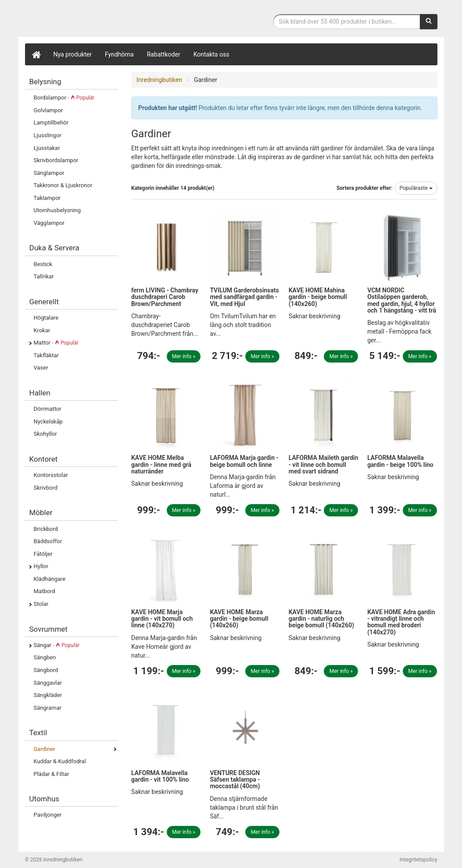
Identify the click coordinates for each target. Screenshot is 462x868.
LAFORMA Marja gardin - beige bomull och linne (244, 461)
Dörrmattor (48, 409)
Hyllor (41, 566)
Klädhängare (50, 579)
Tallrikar (44, 276)
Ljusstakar (47, 148)
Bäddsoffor (48, 541)
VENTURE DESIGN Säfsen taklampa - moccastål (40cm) (235, 780)
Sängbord (46, 670)
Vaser (41, 368)
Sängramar (48, 708)
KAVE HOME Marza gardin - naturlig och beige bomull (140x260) (321, 619)
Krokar (42, 330)
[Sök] (429, 21)
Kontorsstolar (51, 475)
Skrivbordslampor (56, 160)
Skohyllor (45, 434)
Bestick (43, 264)
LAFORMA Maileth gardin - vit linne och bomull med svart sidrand (324, 464)
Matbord (45, 591)
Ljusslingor (48, 135)
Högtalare (46, 318)
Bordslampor (64, 98)
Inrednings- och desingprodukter (91, 19)
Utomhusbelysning (57, 210)
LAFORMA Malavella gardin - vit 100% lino (160, 776)
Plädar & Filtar (52, 774)
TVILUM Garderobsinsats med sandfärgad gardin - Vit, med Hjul (244, 297)
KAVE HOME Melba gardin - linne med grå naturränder (161, 464)
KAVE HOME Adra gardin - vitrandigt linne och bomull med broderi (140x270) (401, 622)
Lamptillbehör (51, 123)
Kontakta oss (211, 54)
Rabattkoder (164, 54)
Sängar (57, 645)
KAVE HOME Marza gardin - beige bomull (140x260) (239, 619)
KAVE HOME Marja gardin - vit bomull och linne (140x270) (162, 619)
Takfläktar (46, 355)
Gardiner (45, 749)
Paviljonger (48, 815)
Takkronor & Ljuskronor (63, 185)
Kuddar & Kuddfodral (60, 761)
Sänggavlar (48, 683)
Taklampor (47, 198)
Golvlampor (48, 110)
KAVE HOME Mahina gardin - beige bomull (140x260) (318, 297)
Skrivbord (46, 488)
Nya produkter (73, 54)
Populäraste (416, 188)
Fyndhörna (119, 54)
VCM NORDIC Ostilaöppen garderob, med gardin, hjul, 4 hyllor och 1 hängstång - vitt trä (402, 300)
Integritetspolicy (419, 860)
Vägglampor (49, 223)
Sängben (45, 657)
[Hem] (36, 54)
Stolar (41, 604)
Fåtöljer (43, 554)
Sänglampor (49, 173)
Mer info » (184, 356)
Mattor (56, 343)
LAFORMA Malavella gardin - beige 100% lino (400, 461)
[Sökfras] (346, 21)
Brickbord (46, 529)
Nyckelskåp (48, 422)
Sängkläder (48, 695)
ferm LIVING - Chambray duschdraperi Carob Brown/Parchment (165, 297)
